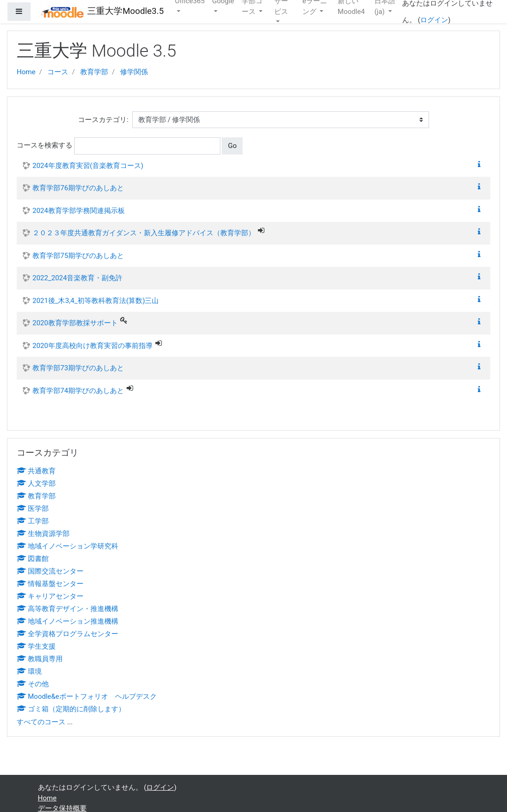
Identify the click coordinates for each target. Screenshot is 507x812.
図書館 (33, 559)
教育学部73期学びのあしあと (78, 368)
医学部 (33, 509)
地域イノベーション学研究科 (67, 546)
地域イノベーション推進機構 (67, 621)
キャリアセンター (50, 596)
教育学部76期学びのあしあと (78, 188)
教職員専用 (40, 659)
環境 (29, 671)
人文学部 (36, 483)
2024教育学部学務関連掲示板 (79, 211)
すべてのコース (41, 722)
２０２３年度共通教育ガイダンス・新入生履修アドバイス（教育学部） (144, 233)
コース (58, 72)
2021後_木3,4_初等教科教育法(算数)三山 (96, 301)
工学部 (33, 521)
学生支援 (36, 646)
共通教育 (36, 471)
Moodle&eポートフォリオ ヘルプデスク (87, 696)
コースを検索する (45, 145)
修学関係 (134, 72)
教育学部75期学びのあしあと (78, 256)
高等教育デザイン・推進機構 (67, 609)
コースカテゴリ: (103, 120)
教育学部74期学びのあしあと (78, 391)
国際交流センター (50, 571)
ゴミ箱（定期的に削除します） (71, 709)
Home (26, 72)
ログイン (434, 20)
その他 (33, 684)
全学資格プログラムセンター (67, 634)
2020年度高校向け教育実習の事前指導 (93, 346)
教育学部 (94, 72)
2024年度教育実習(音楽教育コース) (88, 166)
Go (232, 146)
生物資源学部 (43, 534)
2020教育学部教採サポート (75, 323)
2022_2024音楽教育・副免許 (77, 278)
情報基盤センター (50, 584)
